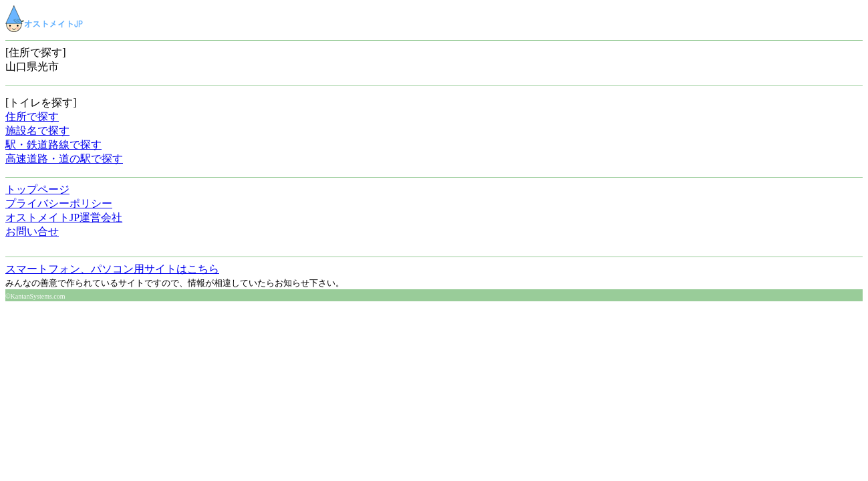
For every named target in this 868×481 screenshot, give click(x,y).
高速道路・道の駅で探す (64, 159)
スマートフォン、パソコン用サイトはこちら (112, 269)
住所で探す (32, 117)
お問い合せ (32, 231)
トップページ (37, 189)
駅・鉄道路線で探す (53, 145)
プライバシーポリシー (59, 203)
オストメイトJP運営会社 (64, 217)
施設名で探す (37, 131)
